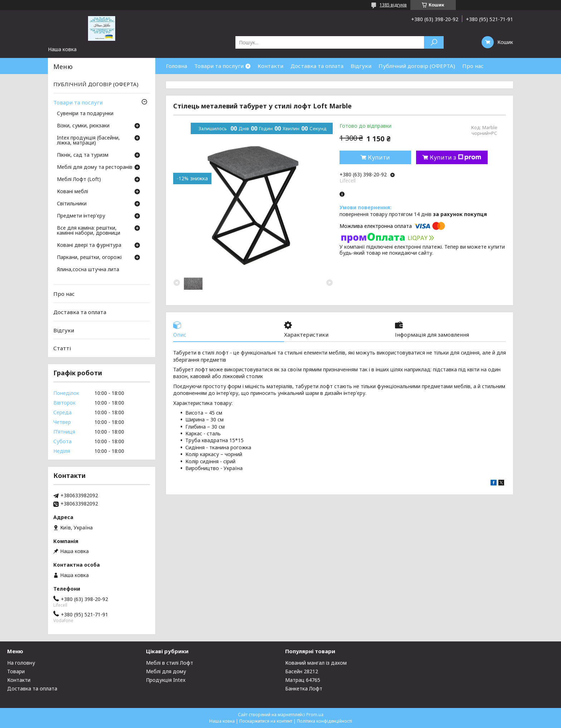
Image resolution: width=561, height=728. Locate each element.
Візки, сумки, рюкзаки (83, 126)
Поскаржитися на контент (266, 721)
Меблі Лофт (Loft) (79, 180)
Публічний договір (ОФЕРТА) (417, 66)
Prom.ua (315, 715)
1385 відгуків (393, 5)
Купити (379, 157)
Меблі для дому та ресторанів (95, 167)
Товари (16, 671)
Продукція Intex (166, 680)
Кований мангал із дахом (316, 663)
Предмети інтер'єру (81, 216)
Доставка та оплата (317, 66)
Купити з (455, 157)
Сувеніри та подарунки (85, 114)
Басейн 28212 (302, 671)
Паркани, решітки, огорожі (89, 258)
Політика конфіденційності (325, 721)
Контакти (270, 66)
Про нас (473, 66)
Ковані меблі (72, 192)
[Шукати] (434, 42)
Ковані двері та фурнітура (89, 245)
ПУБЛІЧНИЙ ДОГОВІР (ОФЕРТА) (96, 84)
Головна (177, 66)
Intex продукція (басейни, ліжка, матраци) (88, 141)
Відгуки (361, 66)
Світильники (72, 204)
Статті (62, 348)
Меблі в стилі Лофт (170, 663)
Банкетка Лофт (304, 688)
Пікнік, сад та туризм (83, 155)
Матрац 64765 (303, 680)
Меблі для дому (166, 671)
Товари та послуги (219, 66)
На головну (21, 663)
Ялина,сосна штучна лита (88, 270)
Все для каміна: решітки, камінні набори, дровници (89, 231)
